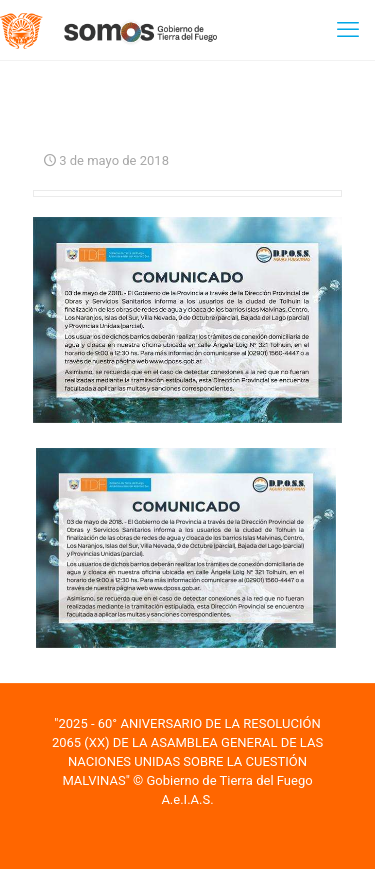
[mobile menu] (348, 30)
